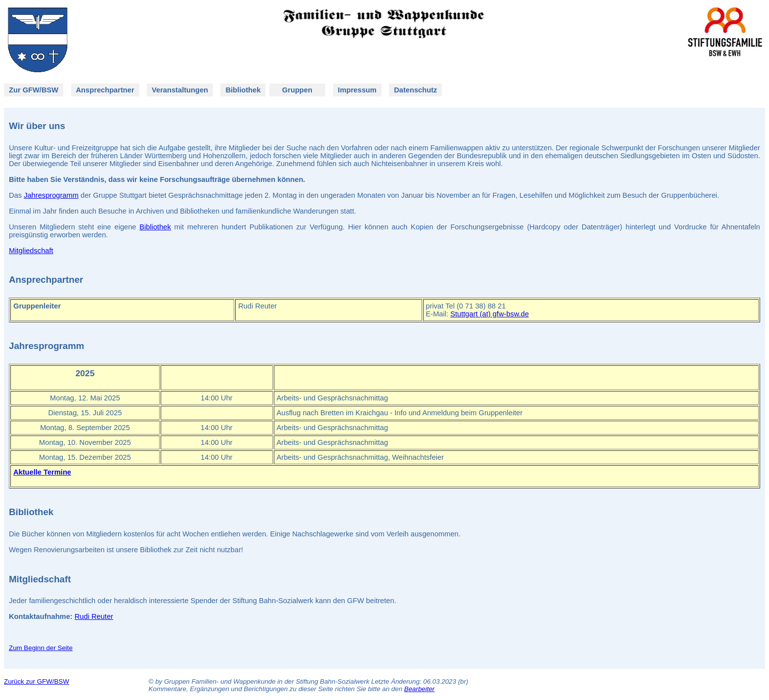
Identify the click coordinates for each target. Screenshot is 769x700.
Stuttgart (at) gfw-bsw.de (490, 314)
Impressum (357, 90)
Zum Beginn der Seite (41, 648)
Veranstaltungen (180, 90)
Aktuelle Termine (42, 472)
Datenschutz (415, 90)
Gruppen (298, 90)
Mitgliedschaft (31, 251)
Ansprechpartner (105, 90)
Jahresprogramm (51, 195)
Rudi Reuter (94, 616)
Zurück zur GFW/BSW (37, 681)
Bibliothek (243, 90)
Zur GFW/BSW (34, 90)
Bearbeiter (420, 689)
